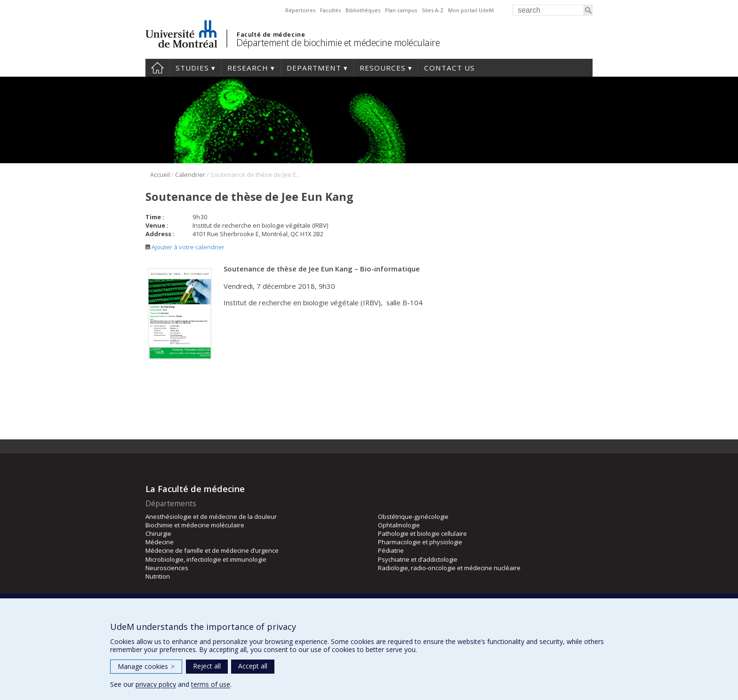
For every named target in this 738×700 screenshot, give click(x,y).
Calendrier (190, 175)
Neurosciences (167, 568)
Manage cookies (146, 666)
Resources (383, 68)
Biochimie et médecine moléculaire (195, 525)
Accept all (253, 666)
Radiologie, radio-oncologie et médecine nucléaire (449, 568)
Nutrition (158, 576)
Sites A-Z (433, 10)
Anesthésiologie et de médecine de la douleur (211, 517)
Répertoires (300, 10)
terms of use (211, 684)
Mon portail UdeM (471, 10)
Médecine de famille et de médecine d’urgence (212, 550)
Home (157, 68)
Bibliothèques (363, 10)
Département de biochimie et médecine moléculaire (338, 43)
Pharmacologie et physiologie (420, 542)
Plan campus (401, 10)
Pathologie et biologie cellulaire (422, 533)
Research (248, 68)
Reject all (207, 666)
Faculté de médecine (271, 34)
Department (314, 68)
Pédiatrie (391, 550)
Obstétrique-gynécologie (413, 517)
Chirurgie (158, 533)
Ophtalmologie (399, 525)
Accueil (160, 175)
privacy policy (156, 684)
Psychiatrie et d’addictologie (418, 559)
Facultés (330, 10)
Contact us (449, 68)
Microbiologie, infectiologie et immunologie (206, 559)
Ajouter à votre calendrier (185, 247)
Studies (192, 68)
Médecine (160, 542)
